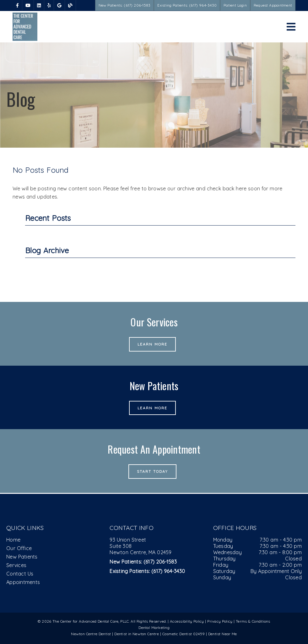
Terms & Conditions (253, 621)
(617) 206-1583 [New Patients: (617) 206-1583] (143, 562)
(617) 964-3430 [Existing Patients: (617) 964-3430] (147, 571)
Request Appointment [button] (273, 5)
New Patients (22, 557)
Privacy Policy (220, 621)
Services (16, 565)
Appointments (23, 582)
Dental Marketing (154, 628)
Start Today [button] (152, 471)
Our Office (19, 548)
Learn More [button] (152, 344)
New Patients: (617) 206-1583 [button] (125, 5)
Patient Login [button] (235, 5)
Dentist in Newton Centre (137, 634)
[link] (17, 5)
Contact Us (20, 574)
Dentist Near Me (223, 634)
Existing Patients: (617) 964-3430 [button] (187, 5)
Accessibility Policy (187, 621)
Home (13, 540)
